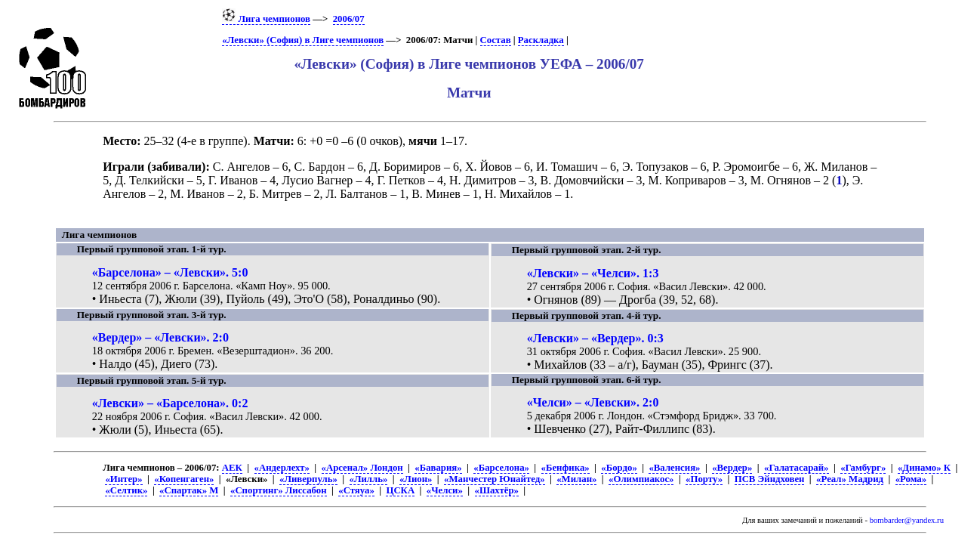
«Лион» (416, 479)
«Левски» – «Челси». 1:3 (593, 273)
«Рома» (911, 479)
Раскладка (541, 40)
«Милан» (576, 479)
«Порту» (704, 479)
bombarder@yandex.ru (907, 520)
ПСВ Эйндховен (770, 479)
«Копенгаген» (184, 479)
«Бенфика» (566, 468)
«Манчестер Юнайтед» (495, 479)
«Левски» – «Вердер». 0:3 (595, 338)
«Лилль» (369, 479)
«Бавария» (438, 468)
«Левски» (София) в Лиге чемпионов (303, 40)
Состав (496, 40)
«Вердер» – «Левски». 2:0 (160, 337)
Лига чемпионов (266, 19)
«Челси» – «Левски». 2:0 (593, 402)
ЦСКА (400, 490)
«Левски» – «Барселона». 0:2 (170, 403)
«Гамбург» (863, 468)
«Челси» (445, 490)
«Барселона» (501, 468)
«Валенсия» (674, 468)
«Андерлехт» (282, 468)
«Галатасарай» (797, 468)
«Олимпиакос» (641, 479)
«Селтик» (126, 490)
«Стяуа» (356, 490)
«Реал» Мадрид (850, 479)
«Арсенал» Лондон (362, 468)
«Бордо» (619, 468)
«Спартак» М (189, 490)
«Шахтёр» (497, 490)
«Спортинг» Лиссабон (279, 490)
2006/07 (349, 19)
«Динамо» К (924, 468)
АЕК (232, 468)
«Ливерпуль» (308, 479)
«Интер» (123, 479)
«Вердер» (732, 468)
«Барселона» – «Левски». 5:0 (170, 272)
